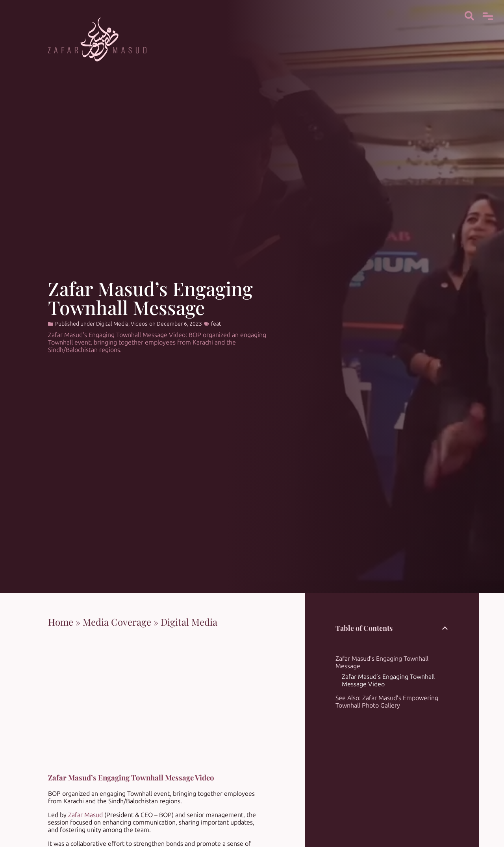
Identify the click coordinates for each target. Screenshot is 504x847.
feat (216, 324)
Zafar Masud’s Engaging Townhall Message (382, 662)
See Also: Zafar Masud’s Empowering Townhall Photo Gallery (387, 702)
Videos (139, 324)
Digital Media (112, 324)
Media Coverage (117, 622)
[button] (445, 628)
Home (61, 622)
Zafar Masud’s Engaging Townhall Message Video (388, 680)
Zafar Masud (85, 815)
